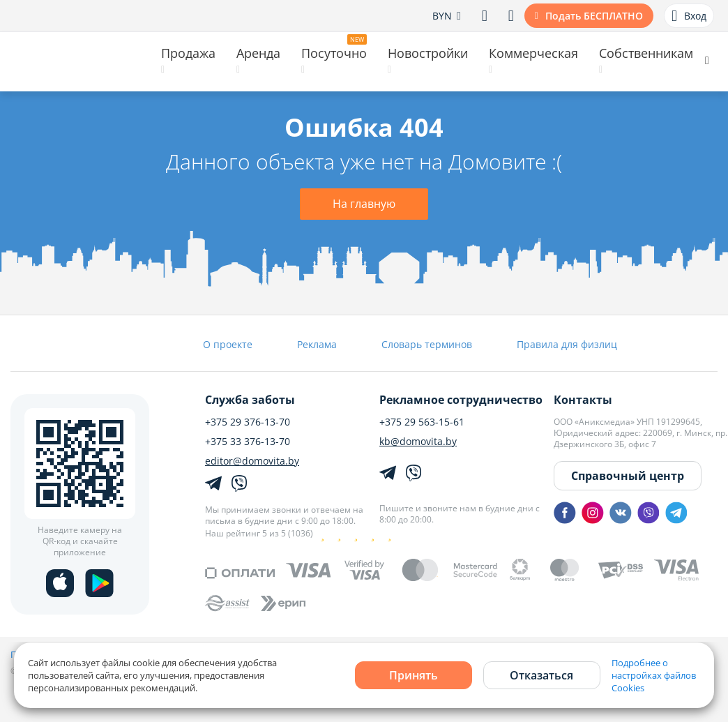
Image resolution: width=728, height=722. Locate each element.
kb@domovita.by (418, 442)
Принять (414, 675)
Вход (689, 16)
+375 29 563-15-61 (422, 422)
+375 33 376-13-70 (248, 442)
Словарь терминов (427, 344)
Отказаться (541, 675)
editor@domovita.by (252, 461)
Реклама (317, 344)
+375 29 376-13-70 (248, 422)
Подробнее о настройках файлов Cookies (654, 675)
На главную (364, 204)
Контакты (583, 400)
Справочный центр (628, 476)
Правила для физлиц (567, 344)
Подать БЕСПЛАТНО (594, 16)
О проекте (228, 344)
